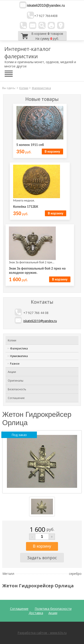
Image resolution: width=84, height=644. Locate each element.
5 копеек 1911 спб (30, 145)
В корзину (52, 151)
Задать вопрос (42, 558)
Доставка (36, 613)
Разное (15, 364)
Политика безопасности (53, 609)
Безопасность (17, 389)
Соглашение (16, 398)
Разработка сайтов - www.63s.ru (42, 633)
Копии (24, 88)
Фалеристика (41, 88)
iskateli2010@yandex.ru (46, 5)
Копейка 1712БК (26, 207)
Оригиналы (16, 381)
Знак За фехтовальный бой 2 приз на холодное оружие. (37, 270)
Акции (12, 372)
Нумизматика (19, 356)
